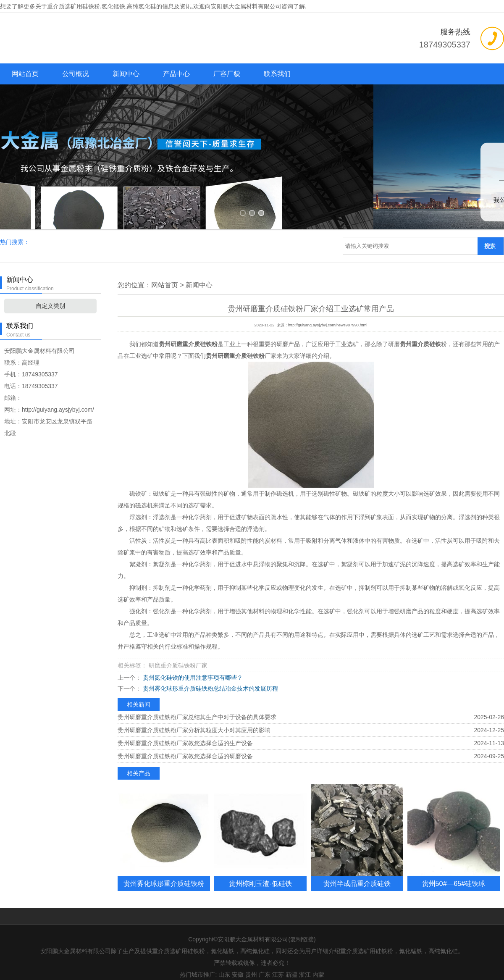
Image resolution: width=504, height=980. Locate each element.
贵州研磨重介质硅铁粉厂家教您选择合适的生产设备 (185, 735)
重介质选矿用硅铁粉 (73, 6)
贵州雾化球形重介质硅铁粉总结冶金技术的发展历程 (210, 680)
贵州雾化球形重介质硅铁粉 (164, 875)
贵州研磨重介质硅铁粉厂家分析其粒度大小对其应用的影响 (194, 722)
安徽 (238, 966)
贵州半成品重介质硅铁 (357, 875)
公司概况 (76, 74)
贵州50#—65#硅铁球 (454, 875)
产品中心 (176, 74)
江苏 (278, 966)
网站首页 (25, 74)
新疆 (291, 966)
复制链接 (302, 931)
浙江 (305, 966)
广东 (265, 966)
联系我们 (277, 74)
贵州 (251, 966)
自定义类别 (50, 297)
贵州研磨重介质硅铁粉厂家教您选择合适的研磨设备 (185, 748)
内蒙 (318, 966)
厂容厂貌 (227, 74)
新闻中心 (126, 74)
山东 (224, 966)
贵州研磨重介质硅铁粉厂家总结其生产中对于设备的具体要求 (197, 709)
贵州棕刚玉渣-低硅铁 (260, 875)
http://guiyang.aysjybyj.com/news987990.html (328, 317)
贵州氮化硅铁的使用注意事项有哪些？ (192, 669)
